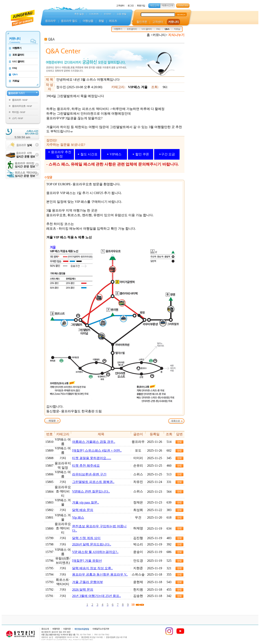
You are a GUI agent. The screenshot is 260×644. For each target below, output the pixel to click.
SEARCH (181, 15)
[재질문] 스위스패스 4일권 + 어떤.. (97, 450)
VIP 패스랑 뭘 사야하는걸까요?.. (95, 552)
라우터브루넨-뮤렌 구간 (89, 474)
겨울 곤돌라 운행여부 (88, 582)
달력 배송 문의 (83, 510)
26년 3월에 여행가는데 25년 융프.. (96, 596)
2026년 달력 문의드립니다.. (92, 544)
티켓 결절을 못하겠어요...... (92, 458)
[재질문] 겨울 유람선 (87, 561)
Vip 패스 (78, 517)
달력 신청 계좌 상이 (86, 538)
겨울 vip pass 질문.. (86, 502)
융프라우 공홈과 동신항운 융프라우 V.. (100, 574)
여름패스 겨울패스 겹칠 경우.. (94, 442)
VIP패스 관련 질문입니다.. (91, 491)
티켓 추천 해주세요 (86, 466)
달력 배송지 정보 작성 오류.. (92, 568)
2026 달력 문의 (83, 590)
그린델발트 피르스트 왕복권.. (93, 482)
